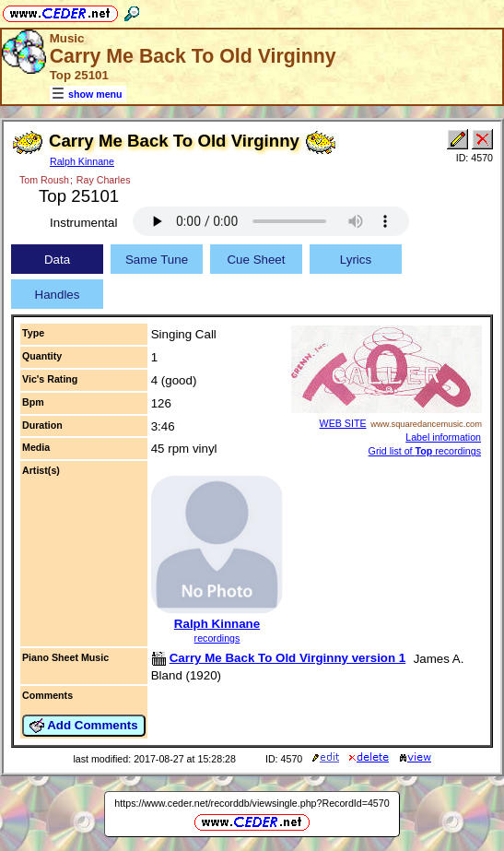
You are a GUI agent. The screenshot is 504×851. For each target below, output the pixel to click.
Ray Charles (104, 180)
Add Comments (84, 726)
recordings (217, 638)
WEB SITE (343, 423)
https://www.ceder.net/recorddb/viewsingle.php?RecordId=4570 (252, 803)
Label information (443, 437)
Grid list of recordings (425, 451)
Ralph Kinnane (82, 161)
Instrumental (83, 223)
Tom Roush (44, 180)
